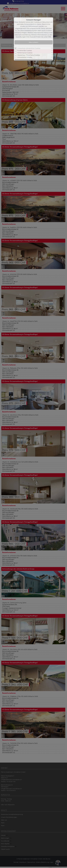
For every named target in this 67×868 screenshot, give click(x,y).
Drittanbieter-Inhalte (25, 57)
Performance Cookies (25, 53)
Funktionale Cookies (25, 51)
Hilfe (50, 37)
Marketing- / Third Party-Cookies (29, 55)
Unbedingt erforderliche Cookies (29, 48)
